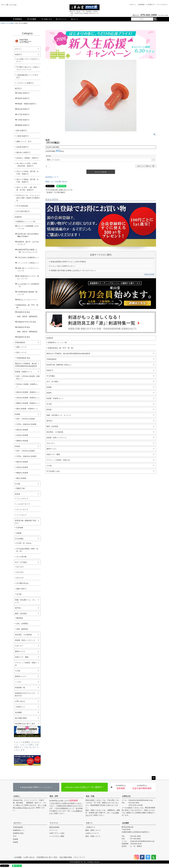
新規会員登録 (149, 274)
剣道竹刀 (18, 54)
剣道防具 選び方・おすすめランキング (28, 243)
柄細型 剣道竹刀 (23, 125)
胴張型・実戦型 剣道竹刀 (27, 104)
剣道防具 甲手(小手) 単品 (27, 322)
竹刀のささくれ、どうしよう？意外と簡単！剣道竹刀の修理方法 (28, 198)
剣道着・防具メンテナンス (25, 640)
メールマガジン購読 (57, 836)
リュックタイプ (22, 498)
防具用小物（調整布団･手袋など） (25, 522)
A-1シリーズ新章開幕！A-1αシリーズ (28, 227)
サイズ (49, 156)
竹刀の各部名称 (22, 206)
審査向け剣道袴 (22, 473)
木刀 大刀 (20, 567)
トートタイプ (21, 515)
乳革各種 (20, 528)
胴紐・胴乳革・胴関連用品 (27, 332)
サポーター (19, 646)
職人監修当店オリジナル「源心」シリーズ (28, 277)
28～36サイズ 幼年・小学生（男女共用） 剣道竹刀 (27, 165)
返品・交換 (90, 796)
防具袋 (18, 494)
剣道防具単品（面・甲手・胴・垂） (28, 306)
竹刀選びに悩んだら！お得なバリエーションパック (28, 68)
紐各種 (19, 533)
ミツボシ (18, 682)
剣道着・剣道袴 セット (24, 372)
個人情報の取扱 (21, 718)
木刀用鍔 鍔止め (22, 583)
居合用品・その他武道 (23, 635)
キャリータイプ (22, 509)
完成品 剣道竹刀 (23, 93)
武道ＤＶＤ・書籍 (22, 657)
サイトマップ (80, 857)
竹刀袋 (18, 484)
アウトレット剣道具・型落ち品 (26, 664)
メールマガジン (163, 5)
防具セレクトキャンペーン (27, 300)
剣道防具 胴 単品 (24, 327)
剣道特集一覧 (20, 688)
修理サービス (20, 651)
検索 (155, 19)
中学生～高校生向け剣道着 (26, 424)
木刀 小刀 (20, 578)
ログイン (133, 5)
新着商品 (17, 19)
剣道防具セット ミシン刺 (26, 221)
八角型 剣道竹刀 (22, 136)
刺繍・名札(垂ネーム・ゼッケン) (25, 601)
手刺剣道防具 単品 (23, 358)
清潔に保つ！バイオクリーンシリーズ (28, 269)
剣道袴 (18, 446)
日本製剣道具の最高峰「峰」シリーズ (28, 293)
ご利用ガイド (151, 5)
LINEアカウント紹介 (57, 833)
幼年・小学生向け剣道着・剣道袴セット (28, 377)
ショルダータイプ (23, 504)
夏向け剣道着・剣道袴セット (27, 409)
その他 (18, 671)
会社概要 (18, 712)
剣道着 (18, 414)
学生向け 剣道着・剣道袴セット (27, 385)
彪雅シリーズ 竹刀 (24, 141)
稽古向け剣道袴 (22, 462)
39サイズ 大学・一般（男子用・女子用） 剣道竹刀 (27, 189)
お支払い (17, 796)
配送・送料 (54, 796)
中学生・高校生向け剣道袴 (26, 456)
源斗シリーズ (21, 352)
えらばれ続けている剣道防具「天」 (28, 285)
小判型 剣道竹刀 (23, 120)
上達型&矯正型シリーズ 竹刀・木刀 (28, 76)
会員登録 (142, 5)
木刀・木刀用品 (21, 562)
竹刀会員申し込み (53, 471)
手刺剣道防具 (20, 342)
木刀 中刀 (20, 572)
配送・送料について (93, 830)
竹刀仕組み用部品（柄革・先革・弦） (27, 550)
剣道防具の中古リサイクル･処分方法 (25, 694)
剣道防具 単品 (18, 833)
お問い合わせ (20, 701)
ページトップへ (154, 778)
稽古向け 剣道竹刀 (23, 152)
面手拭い (18, 608)
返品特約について (52, 177)
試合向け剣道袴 (22, 467)
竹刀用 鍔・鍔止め (24, 543)
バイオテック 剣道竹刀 (25, 83)
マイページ (61, 19)
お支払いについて (92, 833)
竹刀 (15, 836)
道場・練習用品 (22, 629)
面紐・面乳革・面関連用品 (27, 316)
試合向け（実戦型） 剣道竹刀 (27, 158)
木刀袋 (19, 594)
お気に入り (47, 19)
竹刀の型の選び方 (23, 211)
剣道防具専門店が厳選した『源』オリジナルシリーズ (27, 251)
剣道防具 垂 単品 (24, 337)
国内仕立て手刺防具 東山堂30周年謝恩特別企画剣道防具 (26, 365)
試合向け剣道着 (22, 435)
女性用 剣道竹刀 (22, 147)
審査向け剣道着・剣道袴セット (28, 403)
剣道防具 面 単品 (24, 312)
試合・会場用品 (22, 624)
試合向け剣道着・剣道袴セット (28, 398)
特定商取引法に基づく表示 (25, 724)
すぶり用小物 (21, 557)
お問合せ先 (126, 796)
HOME (3, 23)
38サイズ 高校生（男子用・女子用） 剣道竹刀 (27, 181)
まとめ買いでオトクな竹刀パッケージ (28, 60)
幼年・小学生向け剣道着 (26, 419)
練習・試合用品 (21, 614)
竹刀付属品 (10, 23)
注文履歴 (32, 19)
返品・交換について (93, 836)
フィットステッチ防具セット (28, 263)
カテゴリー (18, 823)
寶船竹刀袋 (20, 488)
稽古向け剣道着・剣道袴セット (28, 392)
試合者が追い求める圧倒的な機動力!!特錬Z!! (28, 235)
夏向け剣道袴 (21, 478)
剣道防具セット (19, 830)
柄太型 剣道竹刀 (23, 109)
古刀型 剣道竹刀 (23, 114)
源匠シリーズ (21, 347)
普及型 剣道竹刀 (23, 98)
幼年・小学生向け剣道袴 (26, 451)
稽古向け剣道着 (22, 430)
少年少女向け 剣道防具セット (28, 257)
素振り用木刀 (21, 589)
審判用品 (20, 618)
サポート (89, 823)
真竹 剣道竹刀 (22, 131)
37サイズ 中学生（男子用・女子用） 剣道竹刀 (27, 173)
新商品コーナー (21, 676)
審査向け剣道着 (22, 441)
